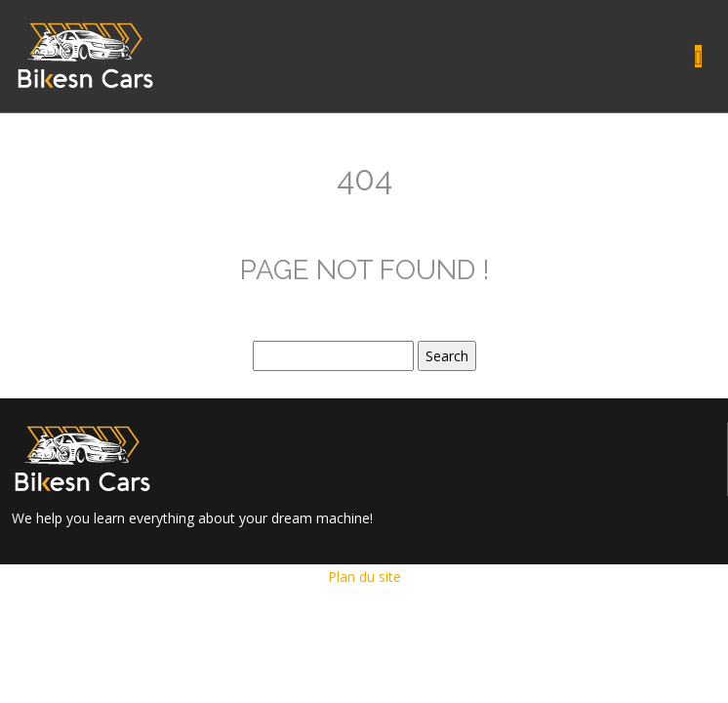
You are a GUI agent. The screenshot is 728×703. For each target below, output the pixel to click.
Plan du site (364, 577)
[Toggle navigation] (698, 56)
